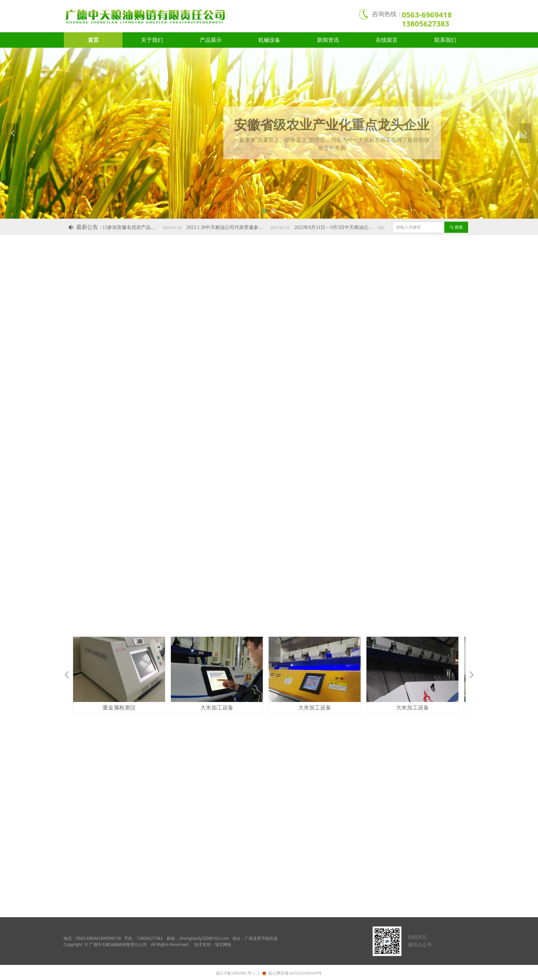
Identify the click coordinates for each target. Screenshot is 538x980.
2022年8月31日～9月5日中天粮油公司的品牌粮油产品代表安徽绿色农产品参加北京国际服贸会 (341, 227)
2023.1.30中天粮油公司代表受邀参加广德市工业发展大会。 (233, 227)
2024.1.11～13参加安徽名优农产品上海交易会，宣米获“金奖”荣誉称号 (126, 227)
